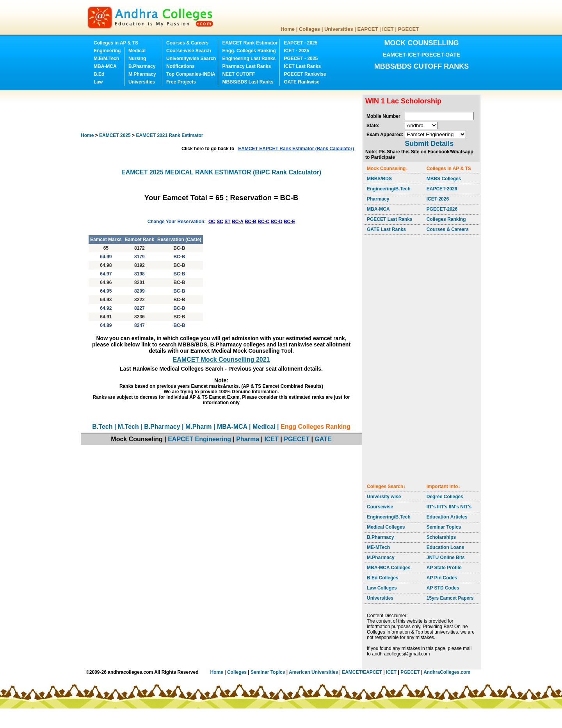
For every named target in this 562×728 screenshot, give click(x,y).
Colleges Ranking (446, 219)
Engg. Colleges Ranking (249, 51)
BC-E (289, 222)
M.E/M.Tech (106, 59)
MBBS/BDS (379, 179)
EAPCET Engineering (199, 439)
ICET (388, 29)
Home (288, 29)
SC (220, 222)
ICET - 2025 (296, 51)
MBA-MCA (105, 66)
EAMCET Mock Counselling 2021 (221, 360)
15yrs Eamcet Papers (450, 598)
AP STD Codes (443, 588)
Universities (339, 29)
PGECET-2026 (442, 209)
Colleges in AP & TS (116, 43)
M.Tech (128, 427)
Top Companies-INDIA (191, 74)
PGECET (408, 29)
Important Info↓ (444, 487)
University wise (384, 497)
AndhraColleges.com (447, 672)
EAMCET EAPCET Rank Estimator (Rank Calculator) (296, 149)
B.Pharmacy (142, 66)
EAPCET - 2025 (301, 43)
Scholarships (441, 537)
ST (227, 222)
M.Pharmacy (142, 74)
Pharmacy (378, 199)
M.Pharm (199, 427)
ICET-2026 (438, 199)
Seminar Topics (444, 527)
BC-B (251, 222)
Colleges (309, 29)
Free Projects (181, 82)
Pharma (248, 439)
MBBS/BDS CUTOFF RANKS (422, 66)
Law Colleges (382, 588)
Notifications (181, 66)
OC (212, 222)
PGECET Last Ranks (390, 219)
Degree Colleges (445, 497)
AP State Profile (444, 568)
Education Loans (446, 547)
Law (98, 82)
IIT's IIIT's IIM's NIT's (449, 507)
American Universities (313, 672)
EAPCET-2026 (442, 189)
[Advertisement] (223, 111)
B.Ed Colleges (383, 578)
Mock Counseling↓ (387, 169)
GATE (323, 439)
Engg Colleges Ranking (316, 427)
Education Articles (447, 517)
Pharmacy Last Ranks (246, 66)
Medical (137, 51)
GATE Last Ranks (386, 229)
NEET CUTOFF (238, 74)
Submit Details (429, 144)
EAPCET (368, 29)
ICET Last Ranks (302, 66)
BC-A (238, 222)
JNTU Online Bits (446, 558)
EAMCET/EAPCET (362, 672)
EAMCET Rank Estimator (250, 43)
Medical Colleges (386, 527)
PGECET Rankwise (305, 74)
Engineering (107, 51)
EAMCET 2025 (115, 135)
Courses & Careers (187, 43)
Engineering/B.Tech (389, 189)
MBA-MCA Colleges (389, 568)
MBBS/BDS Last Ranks (248, 82)
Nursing (137, 59)
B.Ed (99, 74)
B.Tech (102, 427)
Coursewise (380, 507)
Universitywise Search (191, 59)
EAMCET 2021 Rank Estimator (169, 135)
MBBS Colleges (444, 179)
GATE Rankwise (301, 82)
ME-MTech (378, 547)
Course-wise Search (189, 51)
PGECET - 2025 (301, 59)
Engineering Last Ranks (249, 59)
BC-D (277, 222)
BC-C (263, 222)
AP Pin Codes (442, 578)
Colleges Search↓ (386, 487)
